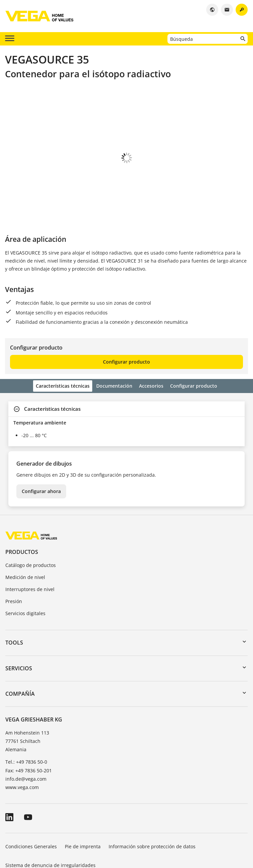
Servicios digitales (25, 576)
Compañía (20, 657)
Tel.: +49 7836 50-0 (26, 725)
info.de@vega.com (26, 742)
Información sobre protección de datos (152, 809)
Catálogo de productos (31, 528)
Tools (14, 605)
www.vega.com (22, 750)
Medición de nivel (25, 540)
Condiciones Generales (31, 809)
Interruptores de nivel (30, 552)
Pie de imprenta (83, 809)
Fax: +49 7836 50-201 (29, 733)
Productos (22, 515)
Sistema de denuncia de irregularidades (50, 828)
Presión (14, 564)
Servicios (19, 631)
